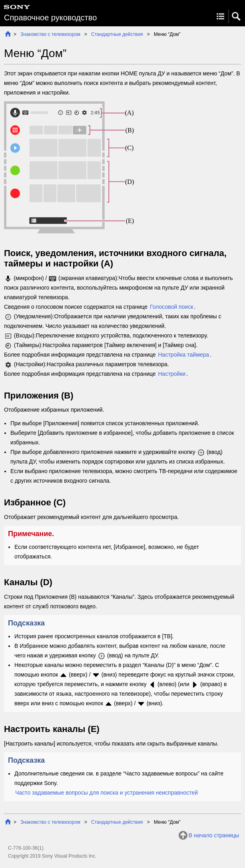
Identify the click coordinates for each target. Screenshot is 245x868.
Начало (8, 34)
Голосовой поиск (171, 307)
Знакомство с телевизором (50, 34)
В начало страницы (214, 835)
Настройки (172, 374)
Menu (220, 16)
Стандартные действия (117, 34)
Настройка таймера (183, 355)
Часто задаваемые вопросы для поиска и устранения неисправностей (107, 793)
